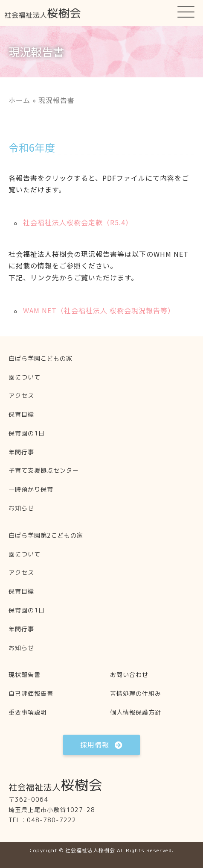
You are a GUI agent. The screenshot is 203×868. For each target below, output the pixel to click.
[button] (186, 12)
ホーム (19, 100)
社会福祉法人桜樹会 (90, 850)
